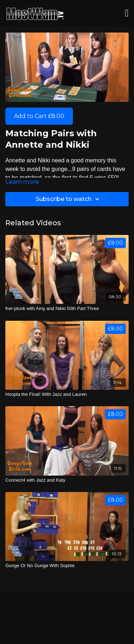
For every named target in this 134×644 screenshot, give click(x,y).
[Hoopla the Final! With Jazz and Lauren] (67, 394)
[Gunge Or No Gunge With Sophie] (67, 566)
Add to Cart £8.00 (39, 116)
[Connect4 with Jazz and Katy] (67, 480)
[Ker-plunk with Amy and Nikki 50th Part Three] (67, 309)
